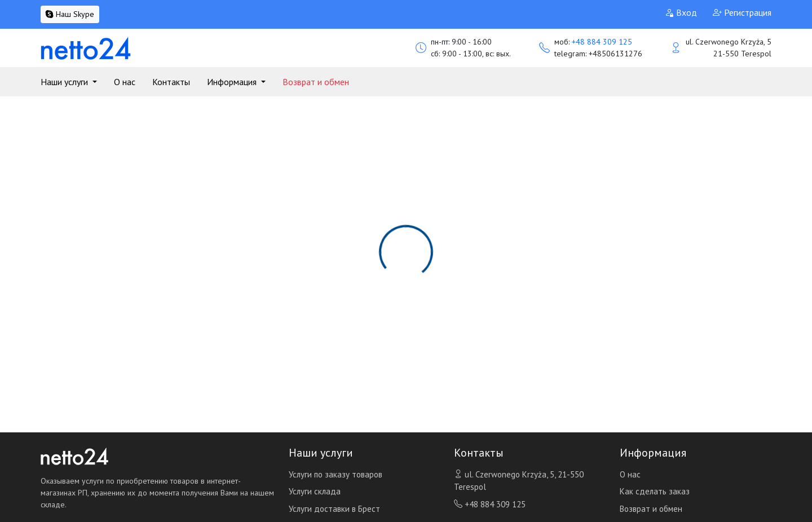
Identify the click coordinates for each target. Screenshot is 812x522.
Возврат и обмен (316, 82)
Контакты (171, 82)
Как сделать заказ (655, 491)
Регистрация (742, 12)
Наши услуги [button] (65, 82)
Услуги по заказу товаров (336, 474)
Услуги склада (315, 491)
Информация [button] (233, 82)
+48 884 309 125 (602, 42)
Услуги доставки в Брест (334, 509)
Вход (681, 12)
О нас (125, 82)
